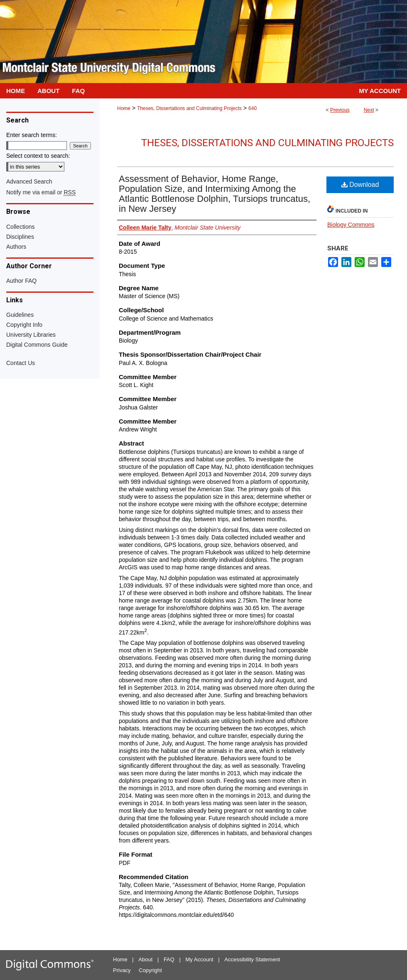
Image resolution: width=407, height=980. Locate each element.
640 (253, 108)
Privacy (122, 970)
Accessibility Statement (252, 959)
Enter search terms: (32, 135)
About (145, 959)
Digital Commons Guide (37, 345)
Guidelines (20, 315)
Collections (20, 227)
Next (369, 110)
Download (360, 185)
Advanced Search (29, 181)
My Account (200, 959)
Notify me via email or (41, 192)
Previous (340, 110)
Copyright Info (24, 325)
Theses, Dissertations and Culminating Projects (189, 108)
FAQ (169, 959)
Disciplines (20, 237)
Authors (16, 247)
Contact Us (21, 363)
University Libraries (31, 335)
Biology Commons (351, 225)
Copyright (150, 970)
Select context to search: (38, 156)
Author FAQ (21, 281)
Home (124, 108)
